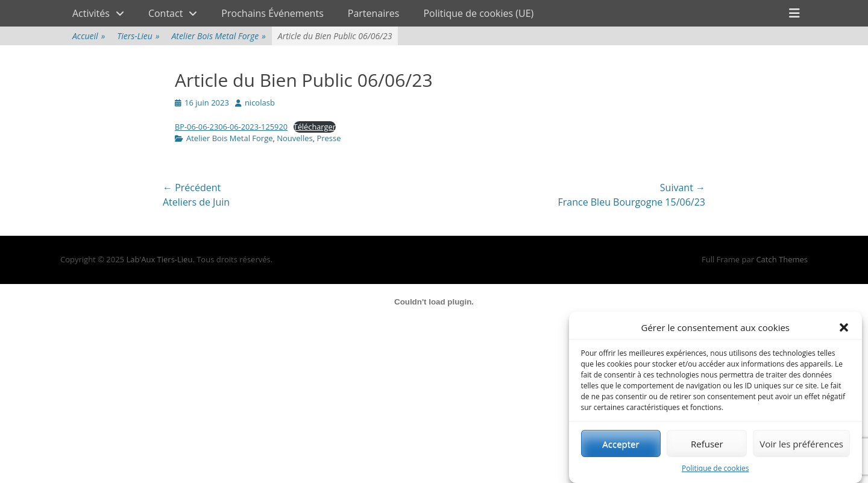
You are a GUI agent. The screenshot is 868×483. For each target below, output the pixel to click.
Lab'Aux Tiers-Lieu (159, 259)
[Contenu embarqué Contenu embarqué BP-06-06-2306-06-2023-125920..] (434, 302)
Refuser (707, 444)
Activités (91, 13)
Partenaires (374, 13)
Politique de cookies (715, 469)
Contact (165, 13)
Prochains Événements (272, 13)
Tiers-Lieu (138, 36)
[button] (844, 328)
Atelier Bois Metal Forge (218, 36)
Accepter (621, 444)
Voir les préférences (801, 444)
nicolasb (260, 103)
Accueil (89, 36)
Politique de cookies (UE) (478, 13)
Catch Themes (782, 259)
